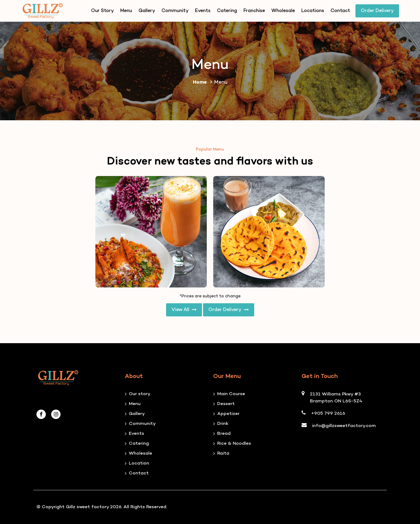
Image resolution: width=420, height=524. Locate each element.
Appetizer (228, 414)
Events (203, 11)
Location (139, 463)
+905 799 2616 (328, 414)
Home (203, 82)
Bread (224, 434)
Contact (340, 11)
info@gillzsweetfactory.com (344, 426)
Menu (126, 11)
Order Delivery (377, 11)
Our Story (102, 11)
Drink (223, 424)
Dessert (226, 404)
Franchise (254, 11)
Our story (140, 394)
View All (184, 310)
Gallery (147, 11)
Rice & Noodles (234, 444)
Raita (223, 454)
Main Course (231, 394)
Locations (313, 11)
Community (175, 11)
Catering (227, 11)
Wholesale (283, 11)
